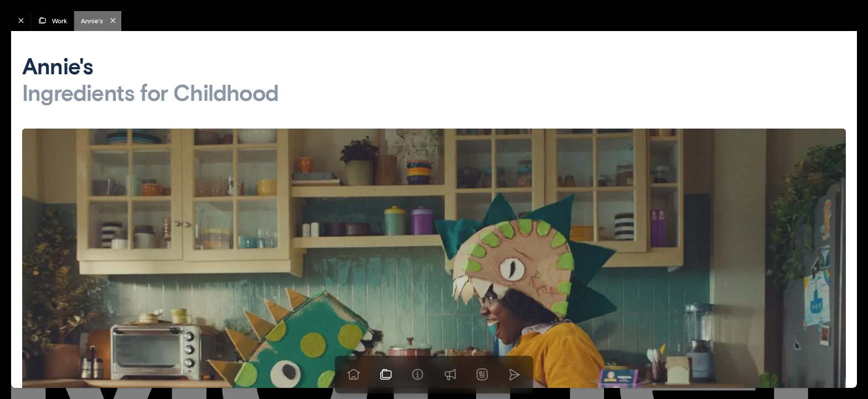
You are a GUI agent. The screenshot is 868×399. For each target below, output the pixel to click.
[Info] (418, 375)
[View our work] (386, 375)
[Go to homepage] (354, 375)
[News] (482, 375)
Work (52, 21)
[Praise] (450, 375)
